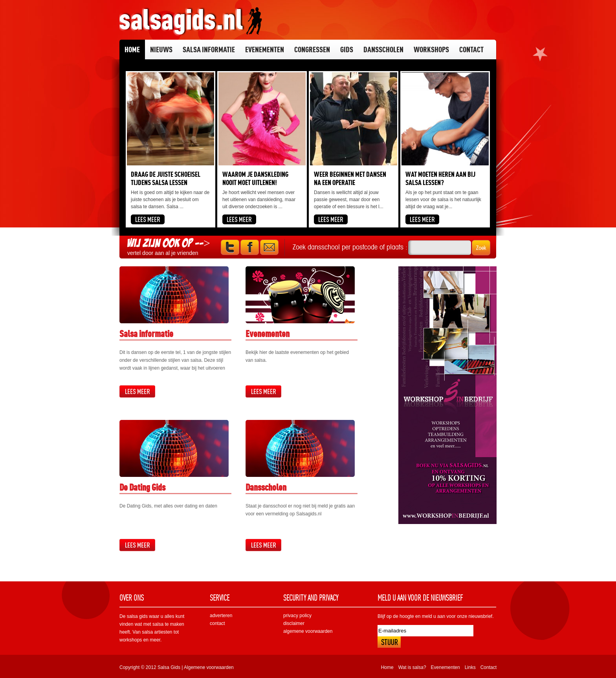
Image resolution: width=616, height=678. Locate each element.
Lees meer (137, 391)
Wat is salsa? (412, 667)
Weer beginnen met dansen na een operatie (350, 178)
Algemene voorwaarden (209, 667)
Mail (269, 247)
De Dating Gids (142, 487)
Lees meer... (148, 219)
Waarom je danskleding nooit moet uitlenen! (255, 178)
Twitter (230, 247)
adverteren (221, 616)
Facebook (250, 247)
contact (217, 623)
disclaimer (294, 623)
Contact (471, 49)
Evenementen (265, 49)
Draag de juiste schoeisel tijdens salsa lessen (166, 178)
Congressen (312, 49)
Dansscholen (383, 49)
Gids (347, 49)
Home (132, 49)
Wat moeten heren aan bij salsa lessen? (440, 178)
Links (470, 667)
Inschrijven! (389, 642)
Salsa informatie (209, 49)
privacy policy (297, 616)
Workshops (431, 49)
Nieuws (161, 49)
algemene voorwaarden (308, 631)
